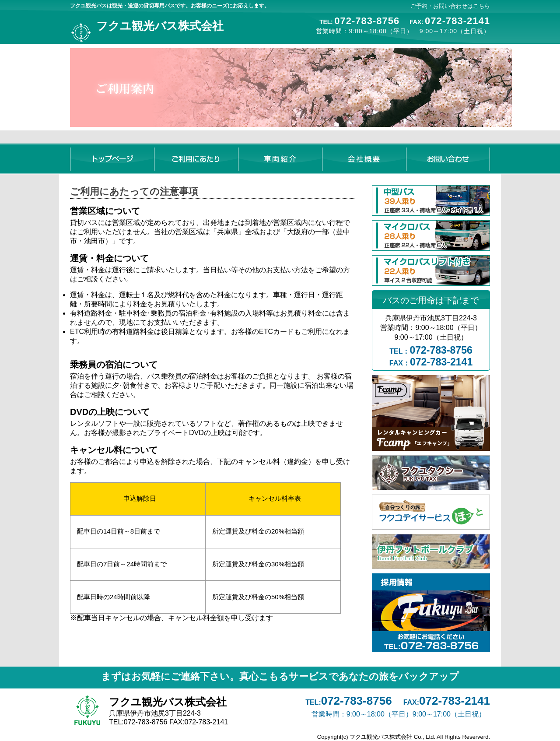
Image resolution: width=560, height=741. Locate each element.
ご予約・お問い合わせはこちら (450, 6)
